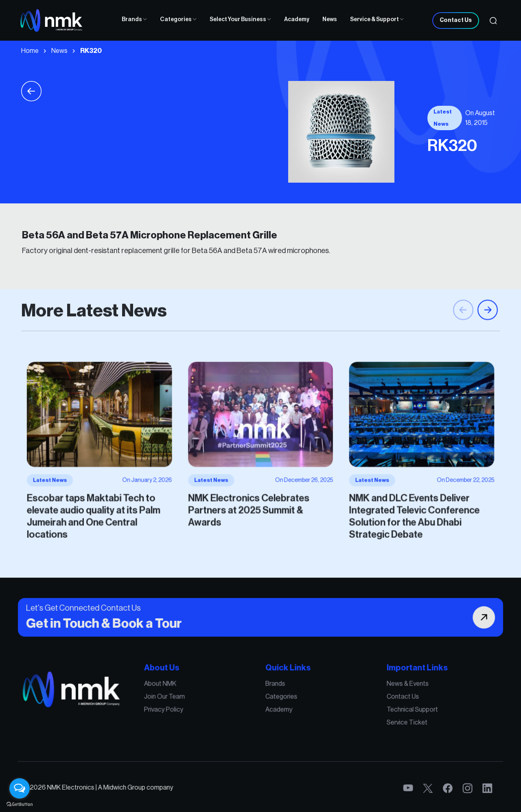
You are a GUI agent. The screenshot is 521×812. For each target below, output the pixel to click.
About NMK (172, 688)
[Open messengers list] (20, 788)
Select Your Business (240, 20)
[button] (488, 321)
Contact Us (456, 20)
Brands (134, 20)
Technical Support (395, 711)
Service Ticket (391, 723)
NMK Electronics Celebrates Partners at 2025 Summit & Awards (250, 504)
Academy (297, 20)
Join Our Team (175, 700)
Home (30, 51)
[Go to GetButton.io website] (20, 804)
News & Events (391, 688)
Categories (178, 20)
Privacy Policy (175, 711)
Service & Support (377, 20)
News (330, 20)
